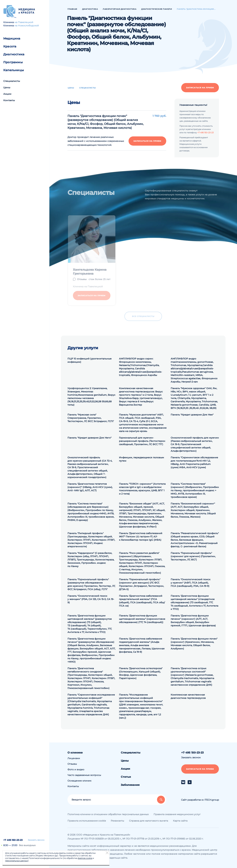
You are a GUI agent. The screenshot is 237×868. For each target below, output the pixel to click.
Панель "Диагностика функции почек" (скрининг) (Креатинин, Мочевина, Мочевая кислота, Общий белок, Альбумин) (194, 644)
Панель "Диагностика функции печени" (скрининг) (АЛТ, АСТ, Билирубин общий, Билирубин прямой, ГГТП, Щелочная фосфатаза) (193, 621)
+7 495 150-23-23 (13, 840)
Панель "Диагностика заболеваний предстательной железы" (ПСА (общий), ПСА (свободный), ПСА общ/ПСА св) (142, 601)
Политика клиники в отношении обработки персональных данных (108, 814)
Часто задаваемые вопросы (84, 775)
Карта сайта (180, 821)
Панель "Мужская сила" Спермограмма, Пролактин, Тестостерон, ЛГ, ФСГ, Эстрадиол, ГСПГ (91, 418)
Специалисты (12, 81)
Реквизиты (117, 821)
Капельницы (14, 70)
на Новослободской (27, 26)
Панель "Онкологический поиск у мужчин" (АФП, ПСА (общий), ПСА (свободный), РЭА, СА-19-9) (191, 583)
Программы (13, 62)
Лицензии (74, 758)
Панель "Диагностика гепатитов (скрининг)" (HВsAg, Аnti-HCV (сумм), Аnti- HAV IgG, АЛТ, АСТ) (90, 487)
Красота (10, 46)
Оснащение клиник (79, 781)
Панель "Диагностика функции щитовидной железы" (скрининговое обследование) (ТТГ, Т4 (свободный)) (142, 619)
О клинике (75, 753)
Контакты (9, 100)
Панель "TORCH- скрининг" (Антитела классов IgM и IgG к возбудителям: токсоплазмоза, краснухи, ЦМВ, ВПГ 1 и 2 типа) (142, 489)
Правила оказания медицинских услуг (177, 814)
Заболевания (130, 785)
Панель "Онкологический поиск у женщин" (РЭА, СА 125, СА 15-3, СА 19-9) (91, 599)
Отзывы (72, 764)
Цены (7, 87)
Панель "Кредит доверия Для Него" (89, 438)
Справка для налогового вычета (149, 821)
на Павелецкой (24, 22)
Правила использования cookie (87, 821)
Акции (7, 94)
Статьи (126, 777)
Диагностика (14, 54)
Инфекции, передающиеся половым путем (141, 459)
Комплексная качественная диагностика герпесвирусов (188, 696)
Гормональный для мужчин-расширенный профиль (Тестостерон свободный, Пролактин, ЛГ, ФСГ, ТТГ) (142, 441)
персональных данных (16, 861)
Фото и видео (76, 769)
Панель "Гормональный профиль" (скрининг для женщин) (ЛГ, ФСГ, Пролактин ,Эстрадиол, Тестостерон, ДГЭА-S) (141, 584)
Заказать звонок (36, 840)
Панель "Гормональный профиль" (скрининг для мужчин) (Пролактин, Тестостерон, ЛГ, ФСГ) (193, 556)
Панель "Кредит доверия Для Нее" (192, 415)
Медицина (12, 39)
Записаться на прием (200, 88)
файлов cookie (85, 858)
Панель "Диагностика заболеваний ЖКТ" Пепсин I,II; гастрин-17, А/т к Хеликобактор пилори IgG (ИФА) (141, 537)
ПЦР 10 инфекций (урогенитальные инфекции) (90, 360)
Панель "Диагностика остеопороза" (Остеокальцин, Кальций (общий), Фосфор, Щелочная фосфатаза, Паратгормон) (141, 673)
